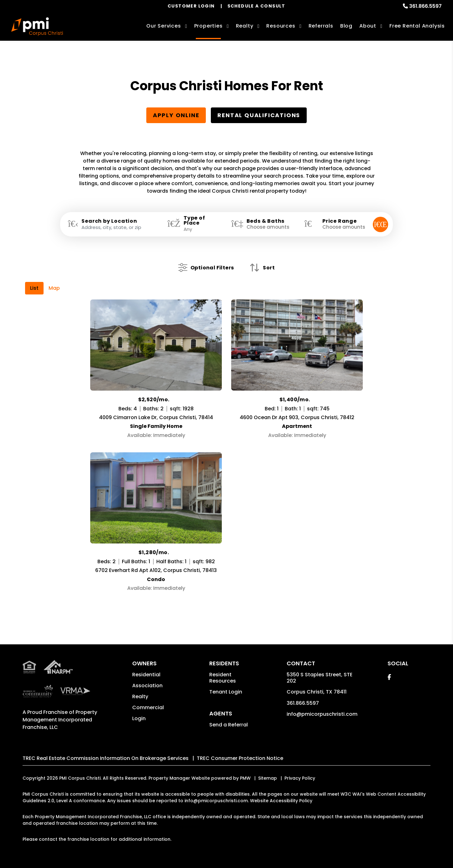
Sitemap (268, 778)
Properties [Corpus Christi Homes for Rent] (208, 26)
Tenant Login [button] (226, 692)
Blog (346, 26)
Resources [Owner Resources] (281, 26)
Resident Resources (223, 678)
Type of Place (194, 221)
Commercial (148, 707)
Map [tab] (54, 288)
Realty (140, 696)
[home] (37, 27)
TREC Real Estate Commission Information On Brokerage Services (106, 758)
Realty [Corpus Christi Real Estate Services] (245, 26)
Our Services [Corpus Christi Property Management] (164, 26)
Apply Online (176, 115)
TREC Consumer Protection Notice (240, 758)
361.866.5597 (425, 6)
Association (147, 686)
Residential (146, 675)
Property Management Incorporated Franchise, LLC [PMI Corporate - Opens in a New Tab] (60, 720)
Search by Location (109, 221)
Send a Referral (229, 725)
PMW (245, 778)
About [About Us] (368, 26)
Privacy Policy (300, 778)
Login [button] (139, 718)
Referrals (321, 26)
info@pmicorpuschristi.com (322, 714)
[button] (389, 677)
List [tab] (34, 288)
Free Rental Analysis (417, 26)
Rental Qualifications (259, 115)
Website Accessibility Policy (281, 801)
